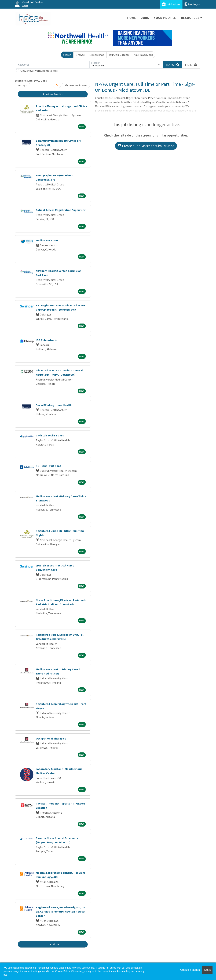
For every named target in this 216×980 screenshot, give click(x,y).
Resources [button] (190, 18)
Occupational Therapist (51, 738)
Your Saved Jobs (144, 55)
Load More (53, 944)
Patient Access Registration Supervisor (61, 210)
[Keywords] (53, 65)
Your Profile (165, 18)
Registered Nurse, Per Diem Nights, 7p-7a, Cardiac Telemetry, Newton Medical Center (61, 911)
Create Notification (76, 85)
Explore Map (97, 55)
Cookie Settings (190, 970)
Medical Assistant (47, 240)
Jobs (145, 18)
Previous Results (53, 94)
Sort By (22, 85)
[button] (191, 65)
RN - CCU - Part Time (49, 466)
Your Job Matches (119, 55)
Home (132, 18)
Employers (193, 4)
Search (67, 55)
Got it (207, 970)
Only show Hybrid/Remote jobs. (39, 71)
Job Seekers (171, 4)
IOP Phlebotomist (47, 340)
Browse (80, 55)
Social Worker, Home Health (54, 405)
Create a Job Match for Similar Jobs (146, 146)
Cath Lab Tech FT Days (50, 435)
